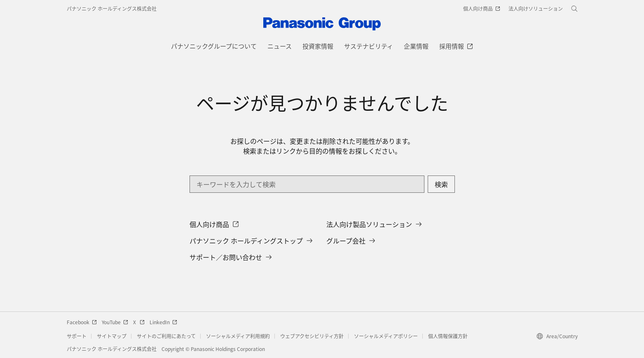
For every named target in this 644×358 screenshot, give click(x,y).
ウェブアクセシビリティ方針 (312, 336)
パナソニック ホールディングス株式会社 (112, 8)
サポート (77, 336)
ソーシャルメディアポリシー (386, 336)
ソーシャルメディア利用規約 (238, 336)
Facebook (82, 322)
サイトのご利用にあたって (166, 336)
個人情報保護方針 (448, 336)
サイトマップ (112, 336)
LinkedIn (163, 322)
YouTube (115, 322)
